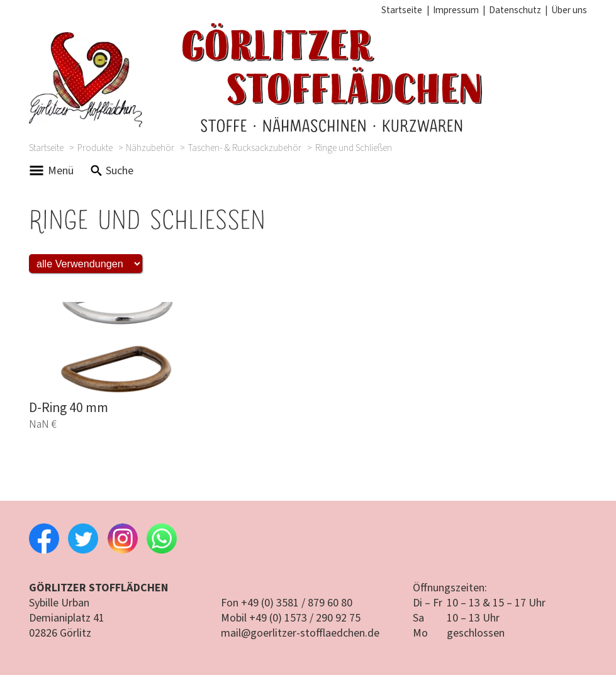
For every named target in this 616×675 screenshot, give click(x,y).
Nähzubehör (150, 148)
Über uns (569, 10)
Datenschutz (515, 10)
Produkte (95, 148)
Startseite (402, 10)
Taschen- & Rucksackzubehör (245, 148)
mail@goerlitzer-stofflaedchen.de (300, 633)
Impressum (456, 10)
